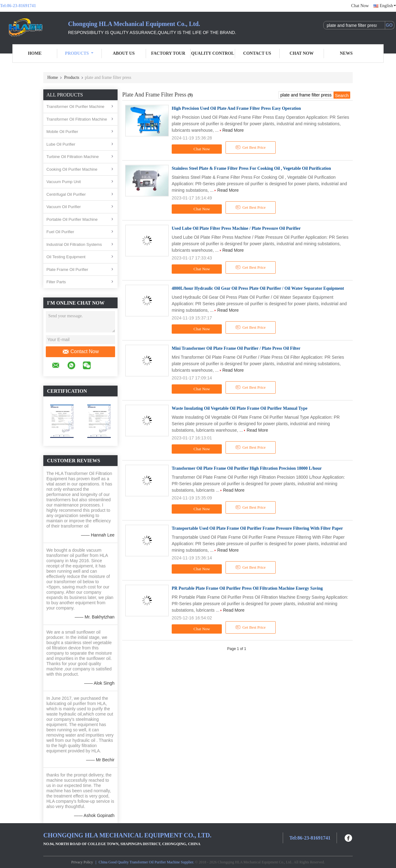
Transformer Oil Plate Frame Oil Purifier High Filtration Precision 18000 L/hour (247, 468)
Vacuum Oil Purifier (64, 207)
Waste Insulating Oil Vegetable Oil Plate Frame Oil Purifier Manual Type (240, 408)
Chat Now (360, 6)
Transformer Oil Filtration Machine (77, 119)
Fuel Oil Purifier (60, 232)
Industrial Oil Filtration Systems (74, 244)
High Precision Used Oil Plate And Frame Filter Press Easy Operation (236, 108)
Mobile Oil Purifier (62, 132)
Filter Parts (56, 282)
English (388, 6)
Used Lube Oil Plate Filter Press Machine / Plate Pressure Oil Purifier (236, 228)
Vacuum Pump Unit (64, 182)
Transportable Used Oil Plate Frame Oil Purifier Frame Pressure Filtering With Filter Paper (257, 528)
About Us (124, 53)
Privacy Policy (82, 862)
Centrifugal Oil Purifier (66, 194)
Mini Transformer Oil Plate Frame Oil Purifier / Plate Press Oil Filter (236, 348)
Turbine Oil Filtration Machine (73, 157)
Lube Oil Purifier (61, 144)
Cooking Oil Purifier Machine (72, 169)
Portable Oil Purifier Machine (72, 219)
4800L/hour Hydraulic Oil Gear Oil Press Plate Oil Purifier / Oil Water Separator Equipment (258, 288)
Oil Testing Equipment (66, 257)
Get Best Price (251, 148)
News (346, 53)
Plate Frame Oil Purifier (67, 269)
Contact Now (81, 352)
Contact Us (257, 53)
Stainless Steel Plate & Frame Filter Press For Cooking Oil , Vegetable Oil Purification (251, 168)
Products (79, 53)
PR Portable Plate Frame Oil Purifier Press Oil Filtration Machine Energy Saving (247, 588)
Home (35, 53)
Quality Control (213, 53)
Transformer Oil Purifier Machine (75, 107)
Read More (233, 130)
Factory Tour (168, 53)
